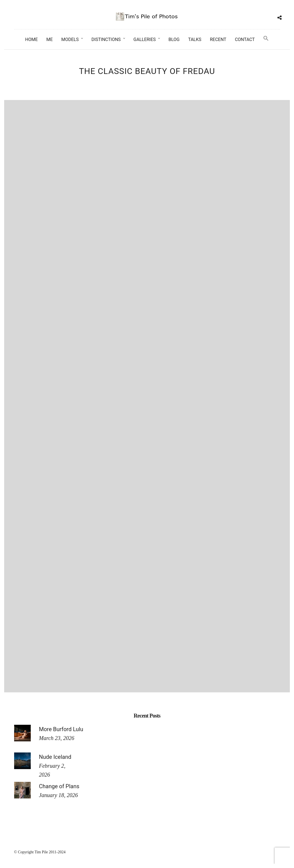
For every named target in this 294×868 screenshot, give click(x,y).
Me (49, 39)
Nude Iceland (55, 757)
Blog (174, 39)
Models (70, 39)
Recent (218, 39)
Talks (195, 39)
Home (31, 39)
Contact (245, 39)
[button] (266, 39)
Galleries (145, 39)
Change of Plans (59, 786)
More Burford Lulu (61, 729)
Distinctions (106, 39)
